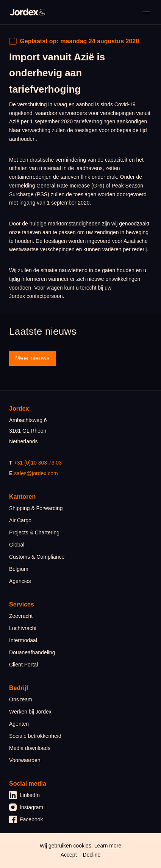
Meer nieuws (32, 358)
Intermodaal (23, 640)
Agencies (20, 581)
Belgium (19, 569)
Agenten (19, 724)
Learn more (108, 846)
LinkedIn (24, 795)
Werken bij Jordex (30, 712)
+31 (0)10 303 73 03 (38, 463)
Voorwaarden (25, 760)
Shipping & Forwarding (36, 508)
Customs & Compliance (37, 557)
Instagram (26, 807)
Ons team (21, 699)
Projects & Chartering (34, 532)
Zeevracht (21, 616)
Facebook (26, 819)
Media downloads (30, 748)
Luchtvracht (23, 628)
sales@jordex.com (36, 473)
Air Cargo (20, 520)
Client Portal (23, 665)
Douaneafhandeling (32, 652)
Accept (69, 855)
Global (17, 545)
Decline (92, 855)
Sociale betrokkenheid (35, 736)
